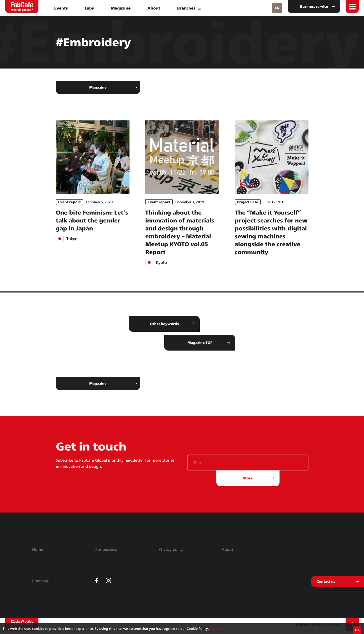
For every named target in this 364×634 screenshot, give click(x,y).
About (154, 8)
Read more (218, 629)
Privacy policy (171, 549)
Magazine (121, 8)
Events (61, 8)
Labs (89, 8)
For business (106, 549)
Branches (189, 8)
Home (38, 549)
